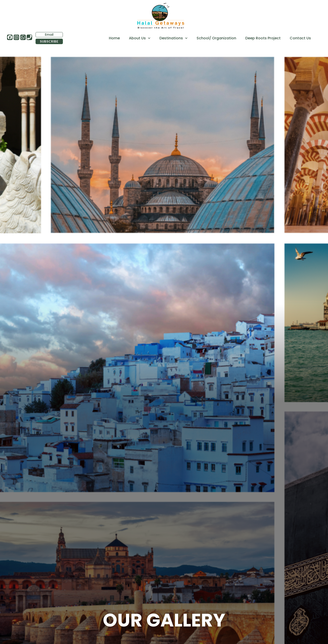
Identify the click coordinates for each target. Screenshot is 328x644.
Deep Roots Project (263, 38)
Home (114, 38)
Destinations (173, 38)
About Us (140, 38)
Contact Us (300, 38)
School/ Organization (216, 38)
